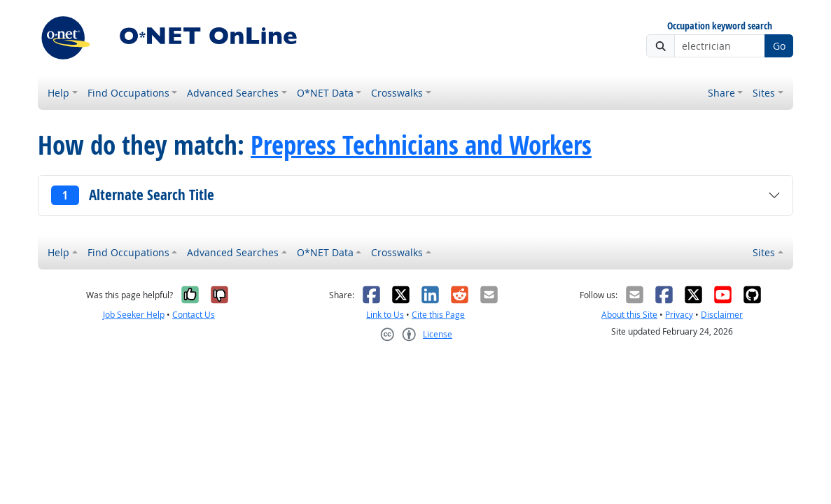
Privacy (679, 315)
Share (721, 93)
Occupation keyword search (720, 26)
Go (779, 46)
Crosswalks (397, 93)
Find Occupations (128, 93)
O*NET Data (325, 93)
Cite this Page (438, 315)
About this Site (629, 315)
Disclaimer (722, 315)
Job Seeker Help (134, 315)
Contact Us (194, 315)
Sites (764, 93)
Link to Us (385, 315)
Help (58, 93)
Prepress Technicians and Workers (421, 145)
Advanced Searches (233, 93)
